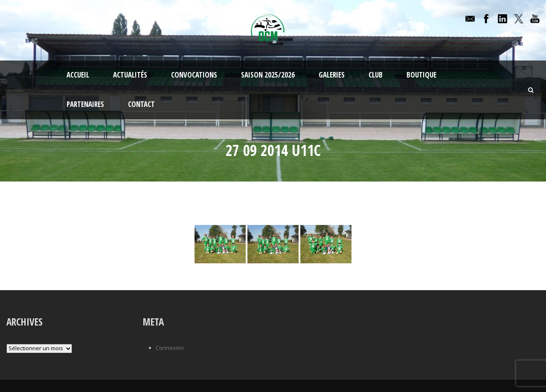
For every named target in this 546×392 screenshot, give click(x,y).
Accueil (78, 75)
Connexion (170, 348)
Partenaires (85, 104)
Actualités (130, 75)
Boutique (421, 75)
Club (376, 75)
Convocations (194, 75)
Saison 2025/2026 (268, 75)
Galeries (332, 75)
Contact (141, 104)
